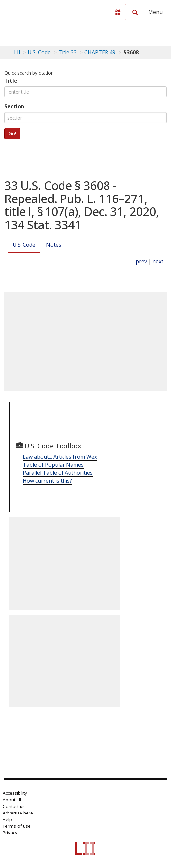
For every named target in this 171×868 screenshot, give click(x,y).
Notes (54, 245)
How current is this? (47, 481)
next (158, 261)
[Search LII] (135, 12)
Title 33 (67, 52)
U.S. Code (24, 245)
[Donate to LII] (118, 12)
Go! (12, 134)
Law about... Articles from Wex (60, 457)
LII (17, 52)
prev (141, 261)
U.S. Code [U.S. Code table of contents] (39, 52)
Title (11, 81)
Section (14, 106)
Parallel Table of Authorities (58, 473)
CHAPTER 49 (100, 52)
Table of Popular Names (53, 465)
